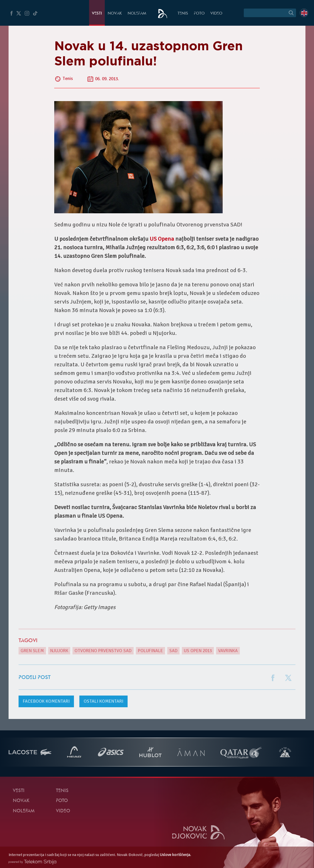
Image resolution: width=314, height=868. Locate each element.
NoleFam (137, 14)
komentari (46, 701)
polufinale (150, 651)
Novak (115, 14)
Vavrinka (228, 651)
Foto (199, 14)
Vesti (97, 14)
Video (216, 14)
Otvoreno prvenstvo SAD (103, 651)
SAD (173, 651)
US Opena (162, 239)
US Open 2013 (198, 651)
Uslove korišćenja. (175, 855)
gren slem (32, 651)
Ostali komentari (103, 701)
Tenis (183, 14)
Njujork (59, 651)
